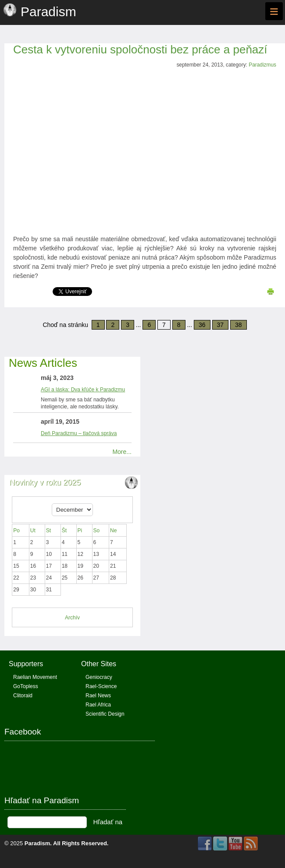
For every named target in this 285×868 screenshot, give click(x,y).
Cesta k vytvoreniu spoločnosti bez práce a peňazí (140, 49)
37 (221, 325)
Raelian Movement (35, 677)
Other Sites (99, 664)
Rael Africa (98, 705)
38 (239, 325)
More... (122, 452)
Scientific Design (105, 714)
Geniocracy (99, 677)
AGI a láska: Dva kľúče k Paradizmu (83, 390)
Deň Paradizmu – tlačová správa (79, 433)
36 (202, 325)
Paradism (37, 843)
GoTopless (26, 686)
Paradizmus (262, 65)
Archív (72, 618)
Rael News (98, 696)
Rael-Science (101, 686)
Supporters (26, 664)
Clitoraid (23, 696)
